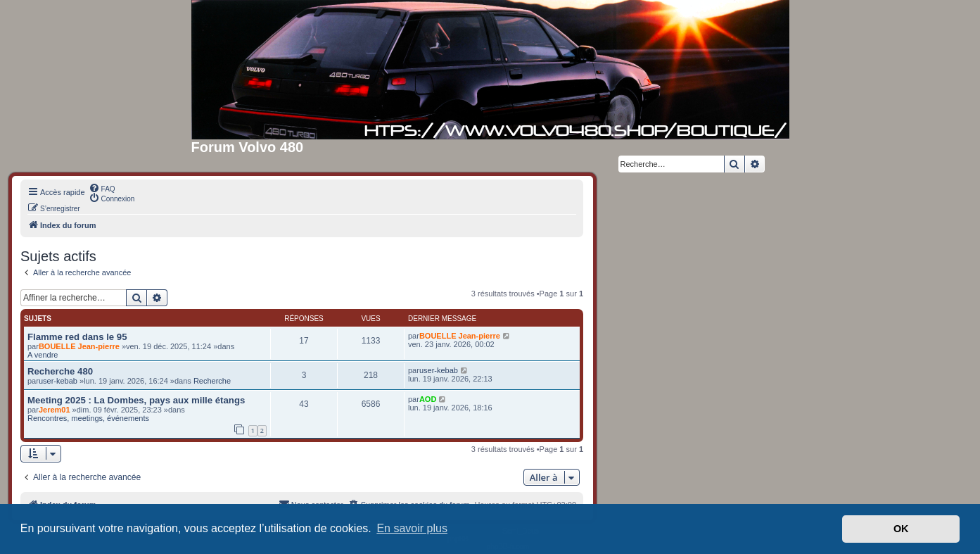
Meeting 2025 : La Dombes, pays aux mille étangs (136, 400)
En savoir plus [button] (412, 528)
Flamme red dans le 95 (77, 337)
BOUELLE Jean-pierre (79, 346)
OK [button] (901, 529)
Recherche (212, 381)
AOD (428, 399)
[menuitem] (102, 188)
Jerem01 (55, 410)
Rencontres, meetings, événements (88, 418)
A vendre (43, 355)
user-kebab (58, 381)
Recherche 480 (60, 371)
